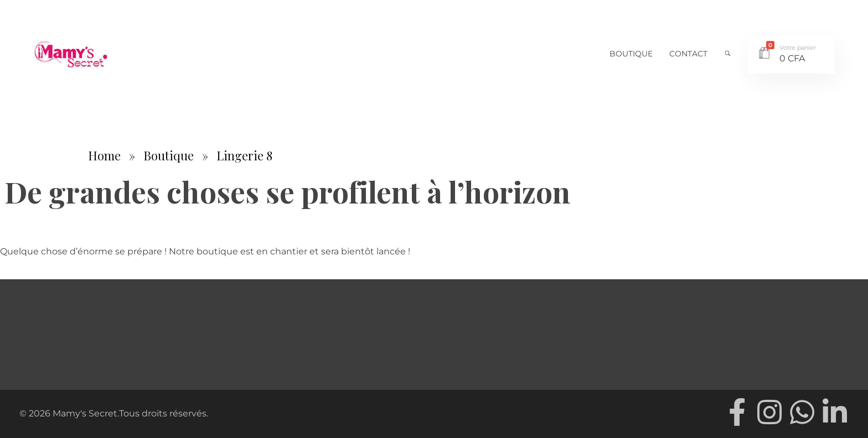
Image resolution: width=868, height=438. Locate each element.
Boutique (169, 155)
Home (104, 155)
